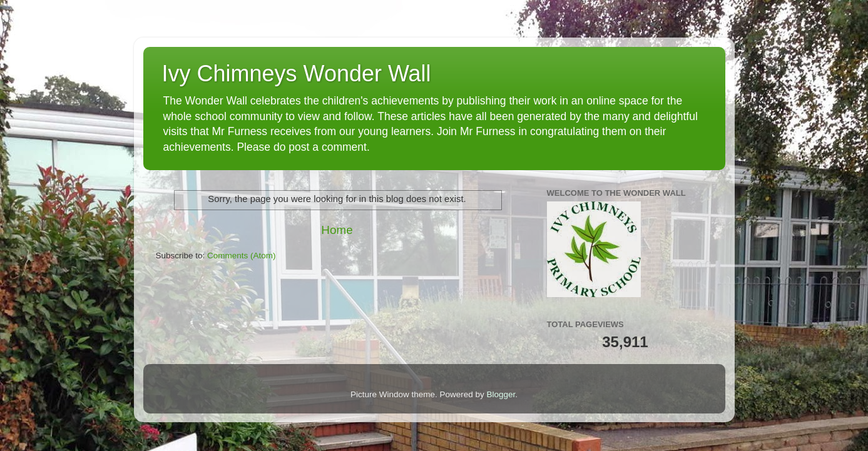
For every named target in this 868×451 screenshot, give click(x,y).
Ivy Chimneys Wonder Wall (297, 73)
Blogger (501, 394)
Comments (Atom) (242, 256)
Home (337, 230)
